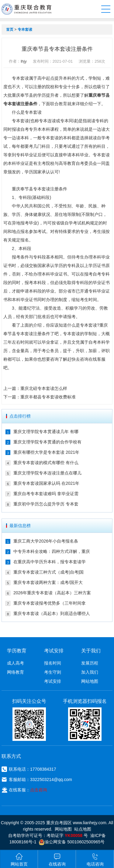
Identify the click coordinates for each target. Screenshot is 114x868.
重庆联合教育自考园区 (26, 9)
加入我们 (90, 672)
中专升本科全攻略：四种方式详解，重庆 (52, 551)
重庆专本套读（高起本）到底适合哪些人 (52, 613)
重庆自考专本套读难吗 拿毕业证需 (46, 494)
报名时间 (53, 663)
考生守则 (53, 672)
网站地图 (90, 681)
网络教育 (16, 672)
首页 (10, 30)
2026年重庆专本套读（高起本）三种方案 (52, 593)
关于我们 (91, 651)
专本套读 (25, 30)
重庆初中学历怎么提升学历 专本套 (46, 504)
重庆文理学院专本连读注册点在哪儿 (47, 473)
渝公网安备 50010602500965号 (72, 842)
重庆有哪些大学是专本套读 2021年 (46, 452)
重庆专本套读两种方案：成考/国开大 (48, 582)
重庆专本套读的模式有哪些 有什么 (46, 463)
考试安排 (53, 681)
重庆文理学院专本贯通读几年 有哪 (46, 432)
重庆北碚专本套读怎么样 (44, 388)
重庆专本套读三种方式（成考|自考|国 (48, 572)
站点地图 (83, 829)
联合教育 (59, 104)
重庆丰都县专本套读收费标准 (48, 397)
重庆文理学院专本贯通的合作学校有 (47, 442)
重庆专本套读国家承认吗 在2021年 (46, 483)
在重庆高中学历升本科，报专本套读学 (50, 562)
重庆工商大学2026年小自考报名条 (46, 541)
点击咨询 (39, 790)
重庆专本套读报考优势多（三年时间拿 (50, 603)
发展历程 (90, 663)
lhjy (24, 61)
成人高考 (16, 663)
